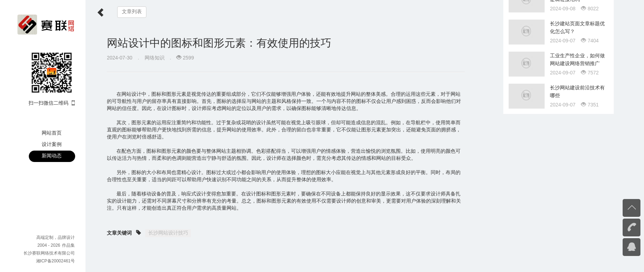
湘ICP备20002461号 (55, 261)
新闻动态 (52, 156)
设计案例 (52, 144)
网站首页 (52, 133)
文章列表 (132, 12)
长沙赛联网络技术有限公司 (49, 253)
